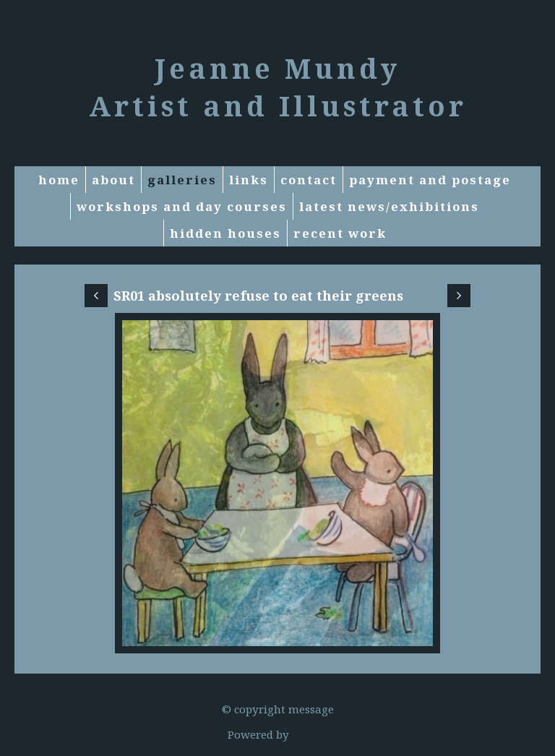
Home (59, 180)
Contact (309, 180)
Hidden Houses (225, 233)
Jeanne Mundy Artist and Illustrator (278, 87)
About (113, 180)
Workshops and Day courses (182, 206)
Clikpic (310, 734)
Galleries (182, 180)
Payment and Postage (430, 180)
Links (249, 180)
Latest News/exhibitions (389, 206)
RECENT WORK (340, 233)
